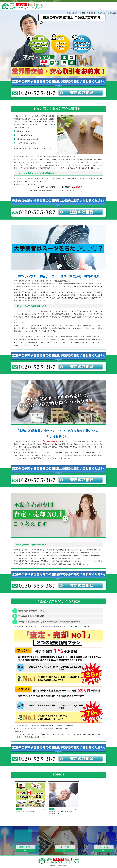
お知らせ (102, 13)
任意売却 (92, 13)
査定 (83, 13)
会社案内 (113, 13)
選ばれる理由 (73, 13)
